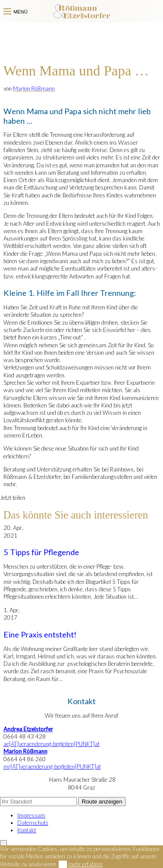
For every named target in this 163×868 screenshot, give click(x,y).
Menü (16, 12)
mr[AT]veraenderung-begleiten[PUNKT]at (52, 766)
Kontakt (27, 830)
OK (63, 864)
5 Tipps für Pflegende (41, 552)
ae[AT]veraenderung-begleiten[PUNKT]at (52, 744)
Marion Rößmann (34, 88)
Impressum (31, 815)
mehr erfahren (85, 864)
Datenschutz (33, 823)
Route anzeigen (102, 802)
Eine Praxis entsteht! (40, 634)
